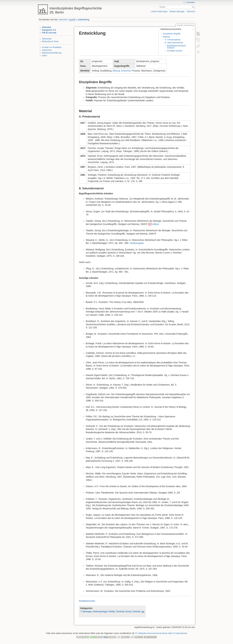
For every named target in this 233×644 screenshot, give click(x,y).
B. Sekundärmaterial (174, 43)
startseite (63, 20)
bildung (116, 71)
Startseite (47, 27)
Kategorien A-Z (49, 30)
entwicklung (84, 20)
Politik (112, 612)
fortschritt (126, 71)
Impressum (47, 50)
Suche (193, 7)
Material (166, 37)
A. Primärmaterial (173, 40)
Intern (45, 56)
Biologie (87, 612)
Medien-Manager (177, 12)
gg (143, 612)
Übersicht (191, 12)
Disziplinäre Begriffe (172, 34)
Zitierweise (47, 39)
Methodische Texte (50, 41)
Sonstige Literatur (175, 51)
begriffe (72, 20)
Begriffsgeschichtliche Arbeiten (176, 47)
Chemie (137, 612)
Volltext (155, 224)
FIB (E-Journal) (49, 33)
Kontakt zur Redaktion (52, 47)
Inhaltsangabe (137, 243)
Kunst (128, 612)
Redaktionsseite (87, 601)
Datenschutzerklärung (52, 53)
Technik (120, 612)
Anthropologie (100, 612)
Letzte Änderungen (159, 12)
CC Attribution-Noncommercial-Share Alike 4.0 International (161, 633)
